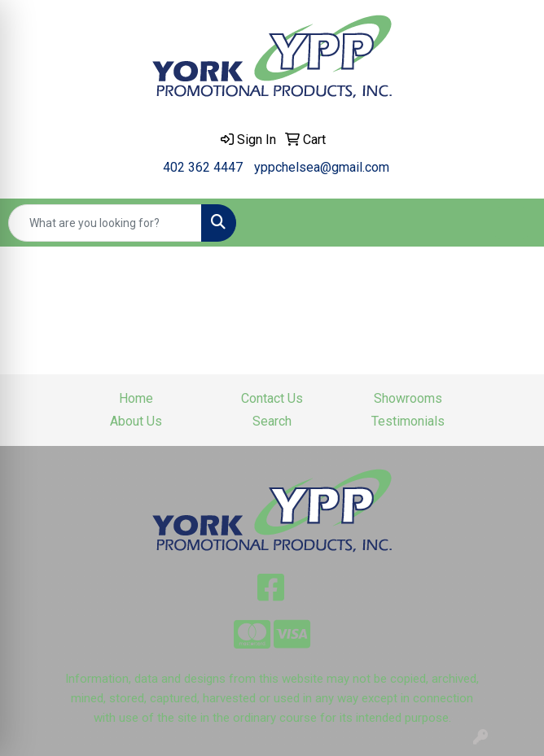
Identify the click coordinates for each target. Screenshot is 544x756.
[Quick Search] (105, 223)
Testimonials (408, 421)
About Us (136, 421)
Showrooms (408, 398)
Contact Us (272, 398)
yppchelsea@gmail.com (322, 167)
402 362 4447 (203, 167)
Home (136, 398)
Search (272, 421)
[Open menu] (511, 223)
